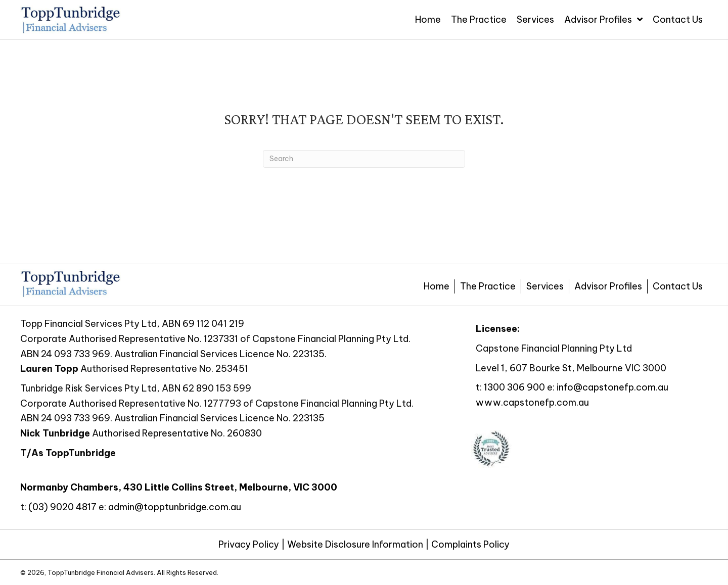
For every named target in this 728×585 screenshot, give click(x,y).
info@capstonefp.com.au (612, 387)
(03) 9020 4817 (62, 507)
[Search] (364, 159)
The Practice (488, 286)
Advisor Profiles (608, 286)
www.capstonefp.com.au (532, 402)
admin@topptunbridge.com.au (175, 507)
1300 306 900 (514, 387)
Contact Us (678, 286)
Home (437, 286)
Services (545, 286)
